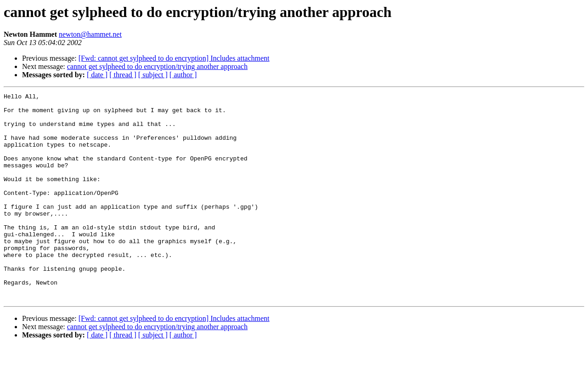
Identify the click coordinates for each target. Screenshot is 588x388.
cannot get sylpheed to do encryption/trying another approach (157, 66)
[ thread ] (123, 75)
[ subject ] (153, 75)
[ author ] (183, 75)
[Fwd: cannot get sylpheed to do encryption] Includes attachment (174, 58)
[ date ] (97, 75)
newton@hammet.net (90, 34)
